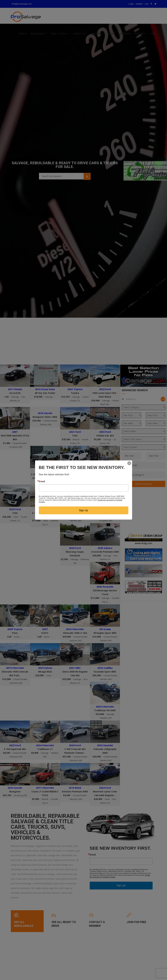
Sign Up (83, 510)
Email (42, 481)
